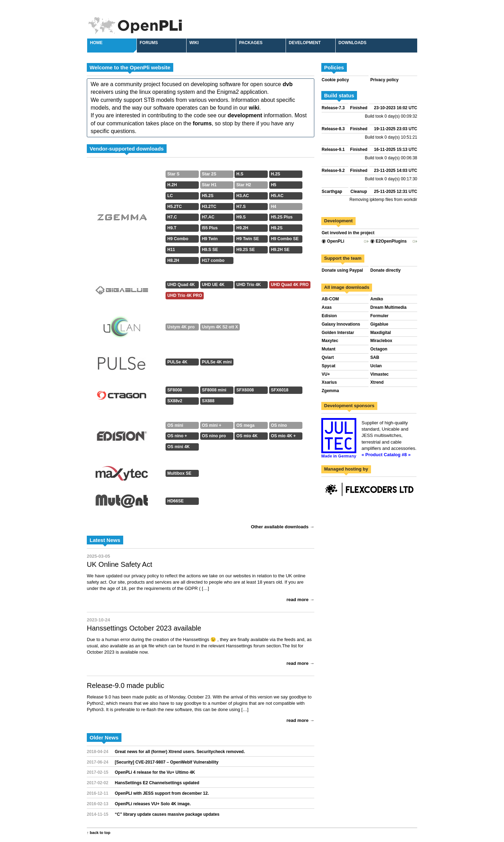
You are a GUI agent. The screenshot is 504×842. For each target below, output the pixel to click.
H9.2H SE (280, 250)
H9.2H (242, 228)
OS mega (245, 425)
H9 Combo (178, 239)
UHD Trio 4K (248, 285)
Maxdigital (381, 333)
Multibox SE (179, 473)
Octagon (379, 349)
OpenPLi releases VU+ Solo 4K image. (153, 804)
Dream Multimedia (388, 307)
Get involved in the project (348, 233)
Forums (149, 43)
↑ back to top (99, 833)
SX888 (208, 401)
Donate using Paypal (342, 270)
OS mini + (212, 425)
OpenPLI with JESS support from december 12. (162, 793)
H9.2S (277, 228)
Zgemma (330, 391)
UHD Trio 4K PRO (185, 295)
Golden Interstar (338, 333)
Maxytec (330, 341)
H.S (240, 174)
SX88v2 (175, 401)
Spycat (328, 366)
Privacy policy (384, 80)
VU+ (326, 374)
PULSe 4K (177, 362)
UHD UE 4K (213, 285)
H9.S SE (210, 250)
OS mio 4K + (283, 436)
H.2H (172, 185)
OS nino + (177, 436)
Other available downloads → (283, 527)
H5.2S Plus (282, 217)
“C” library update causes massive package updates (167, 814)
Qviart (328, 357)
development (245, 115)
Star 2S (209, 174)
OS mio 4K (247, 436)
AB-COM (330, 299)
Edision (329, 316)
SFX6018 (280, 390)
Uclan (376, 366)
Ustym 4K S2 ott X (220, 327)
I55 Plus (210, 228)
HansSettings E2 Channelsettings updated (157, 783)
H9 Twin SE (247, 239)
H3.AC (243, 196)
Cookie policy (335, 80)
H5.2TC (174, 207)
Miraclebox (381, 341)
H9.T (172, 228)
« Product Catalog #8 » (386, 455)
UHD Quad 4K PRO (290, 285)
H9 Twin (210, 239)
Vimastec (379, 374)
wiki (254, 108)
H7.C (172, 217)
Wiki (194, 43)
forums (202, 123)
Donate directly (386, 270)
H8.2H (173, 260)
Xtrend (377, 382)
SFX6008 (245, 390)
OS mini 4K (178, 447)
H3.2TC (209, 207)
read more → (300, 600)
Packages (251, 43)
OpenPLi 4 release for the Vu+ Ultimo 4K (155, 772)
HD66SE (176, 501)
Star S (173, 174)
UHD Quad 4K (181, 285)
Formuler (379, 316)
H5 (274, 185)
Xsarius (329, 382)
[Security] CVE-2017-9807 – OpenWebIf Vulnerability (167, 762)
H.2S (276, 174)
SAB (375, 357)
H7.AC (208, 217)
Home (96, 43)
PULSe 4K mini (217, 362)
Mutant (328, 349)
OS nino (279, 425)
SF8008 (175, 390)
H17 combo (213, 260)
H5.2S (208, 196)
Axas (327, 307)
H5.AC (277, 196)
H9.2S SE (246, 250)
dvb (287, 84)
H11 (171, 250)
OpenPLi (333, 241)
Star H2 (244, 185)
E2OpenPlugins (388, 241)
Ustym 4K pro (181, 327)
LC (170, 196)
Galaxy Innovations (341, 324)
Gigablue (379, 324)
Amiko (377, 299)
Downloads (352, 43)
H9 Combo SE (285, 239)
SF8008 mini (214, 390)
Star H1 (209, 185)
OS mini (175, 425)
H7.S (241, 207)
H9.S (241, 217)
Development (305, 43)
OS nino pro (214, 436)
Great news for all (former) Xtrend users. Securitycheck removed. (180, 752)
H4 (274, 207)
